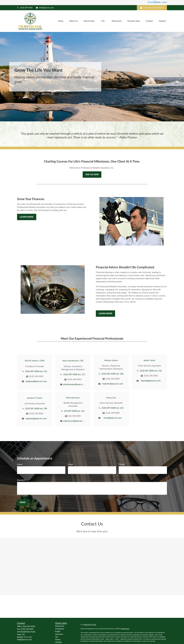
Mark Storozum (73, 398)
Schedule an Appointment (152, 8)
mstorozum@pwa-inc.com (74, 421)
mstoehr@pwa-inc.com (113, 384)
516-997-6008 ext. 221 (74, 411)
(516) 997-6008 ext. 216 (151, 371)
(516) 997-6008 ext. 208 (113, 374)
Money (58, 640)
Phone (122, 464)
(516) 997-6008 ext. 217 (74, 374)
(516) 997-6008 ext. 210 (36, 371)
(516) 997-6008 (25, 8)
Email (70, 464)
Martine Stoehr (111, 360)
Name (20, 464)
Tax (57, 637)
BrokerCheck (125, 629)
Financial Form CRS (90, 625)
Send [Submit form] (23, 502)
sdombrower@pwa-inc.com (74, 384)
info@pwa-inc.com (45, 8)
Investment (60, 629)
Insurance (59, 634)
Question (21, 480)
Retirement (60, 626)
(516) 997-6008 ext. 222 (113, 408)
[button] (61, 21)
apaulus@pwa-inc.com (36, 419)
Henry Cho (111, 398)
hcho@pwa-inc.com (113, 418)
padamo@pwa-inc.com (36, 381)
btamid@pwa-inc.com (151, 381)
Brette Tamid (149, 360)
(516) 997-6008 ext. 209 (36, 409)
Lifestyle (58, 642)
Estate (58, 631)
